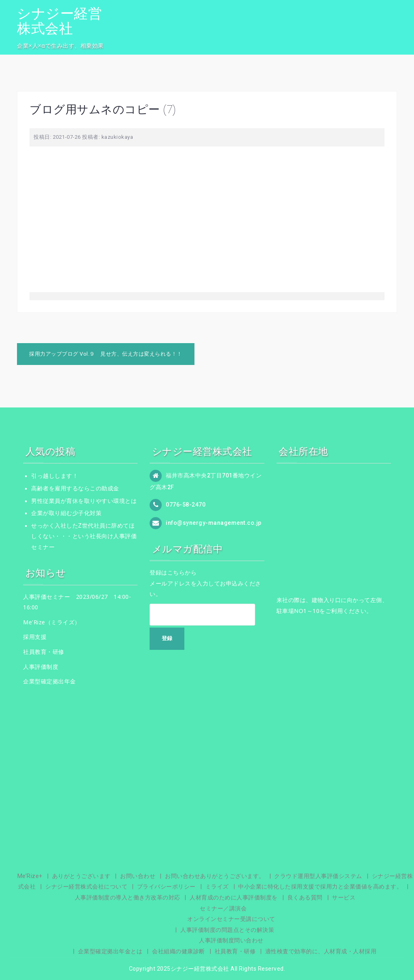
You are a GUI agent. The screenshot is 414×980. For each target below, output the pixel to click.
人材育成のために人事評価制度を (234, 897)
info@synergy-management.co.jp (214, 523)
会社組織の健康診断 (178, 951)
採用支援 (35, 637)
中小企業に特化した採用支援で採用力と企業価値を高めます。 (320, 887)
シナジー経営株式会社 (59, 21)
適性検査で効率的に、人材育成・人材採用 (321, 951)
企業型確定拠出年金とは (110, 951)
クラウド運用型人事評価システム (318, 876)
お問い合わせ (138, 876)
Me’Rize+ (30, 876)
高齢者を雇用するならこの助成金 (75, 488)
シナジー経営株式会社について (86, 887)
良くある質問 (305, 897)
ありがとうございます (81, 876)
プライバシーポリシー (166, 887)
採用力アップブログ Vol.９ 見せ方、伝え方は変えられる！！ (106, 354)
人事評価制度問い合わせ (231, 940)
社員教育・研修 (44, 652)
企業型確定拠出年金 (50, 681)
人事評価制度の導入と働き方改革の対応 (128, 897)
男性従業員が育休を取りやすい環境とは (84, 501)
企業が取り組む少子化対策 (66, 513)
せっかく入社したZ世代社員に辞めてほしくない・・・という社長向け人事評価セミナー (84, 536)
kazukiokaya (117, 137)
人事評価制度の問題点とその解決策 (227, 930)
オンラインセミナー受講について (231, 919)
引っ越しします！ (55, 476)
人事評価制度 (41, 667)
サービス (344, 897)
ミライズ (217, 887)
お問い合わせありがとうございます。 (215, 876)
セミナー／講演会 (223, 908)
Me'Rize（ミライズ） (52, 622)
